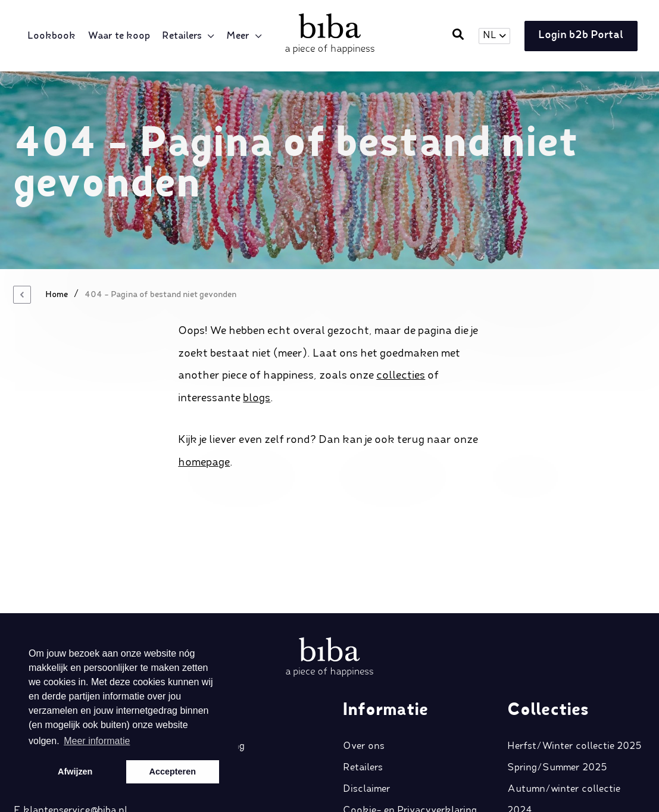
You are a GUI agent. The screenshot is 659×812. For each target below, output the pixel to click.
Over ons (364, 649)
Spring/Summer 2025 (557, 671)
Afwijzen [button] (75, 772)
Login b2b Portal (578, 36)
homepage (204, 463)
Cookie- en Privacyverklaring (410, 714)
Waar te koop (121, 36)
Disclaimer (367, 692)
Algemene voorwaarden (396, 735)
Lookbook (54, 36)
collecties (401, 376)
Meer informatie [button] (97, 741)
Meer (41, 63)
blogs (257, 398)
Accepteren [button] (173, 772)
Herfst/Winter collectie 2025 (574, 649)
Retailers (184, 36)
